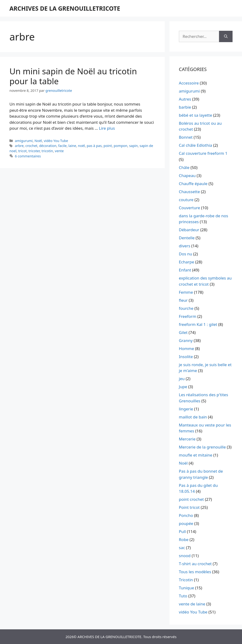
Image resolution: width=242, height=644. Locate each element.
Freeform (188, 316)
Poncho (186, 515)
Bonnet (186, 137)
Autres (185, 99)
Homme (186, 349)
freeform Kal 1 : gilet (198, 324)
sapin (133, 146)
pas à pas (94, 146)
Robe (184, 540)
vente (59, 151)
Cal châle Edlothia (196, 145)
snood (185, 556)
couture (186, 200)
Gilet (183, 332)
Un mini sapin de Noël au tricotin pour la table (73, 76)
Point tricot (189, 507)
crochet (31, 146)
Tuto (183, 596)
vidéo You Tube (56, 141)
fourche (186, 308)
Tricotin (186, 580)
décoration (48, 146)
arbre (19, 146)
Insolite (186, 357)
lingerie (186, 409)
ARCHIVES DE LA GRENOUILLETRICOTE (65, 8)
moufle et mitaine (196, 455)
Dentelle (187, 238)
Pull (182, 531)
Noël (38, 141)
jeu (182, 379)
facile (62, 146)
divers (185, 246)
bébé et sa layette (196, 115)
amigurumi (24, 141)
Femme (186, 292)
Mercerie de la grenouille (202, 447)
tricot (22, 151)
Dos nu (186, 254)
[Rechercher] (226, 36)
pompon (121, 146)
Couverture (190, 208)
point (108, 146)
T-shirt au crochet (195, 564)
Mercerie (187, 439)
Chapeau (187, 175)
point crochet (191, 499)
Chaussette (189, 192)
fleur (183, 300)
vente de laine (192, 604)
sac (182, 548)
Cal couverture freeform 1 (203, 153)
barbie (185, 107)
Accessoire (189, 83)
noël (82, 146)
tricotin (47, 151)
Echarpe (187, 262)
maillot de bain (193, 417)
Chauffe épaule (193, 184)
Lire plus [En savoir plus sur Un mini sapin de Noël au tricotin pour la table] (107, 128)
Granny (186, 340)
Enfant (185, 270)
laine (72, 146)
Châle (184, 167)
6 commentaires (28, 156)
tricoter (34, 151)
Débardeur (189, 230)
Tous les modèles (195, 572)
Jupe (183, 387)
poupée (186, 523)
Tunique (187, 588)
